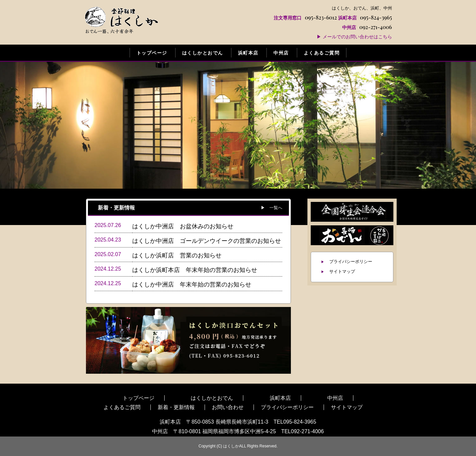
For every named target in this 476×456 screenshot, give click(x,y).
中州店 (281, 53)
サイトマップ (342, 271)
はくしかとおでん (203, 53)
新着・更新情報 (176, 407)
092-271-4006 (365, 27)
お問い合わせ (228, 407)
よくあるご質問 (322, 53)
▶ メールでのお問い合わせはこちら (354, 36)
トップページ (152, 53)
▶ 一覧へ (272, 207)
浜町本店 (248, 53)
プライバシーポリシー (351, 262)
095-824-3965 (365, 17)
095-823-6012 (305, 17)
